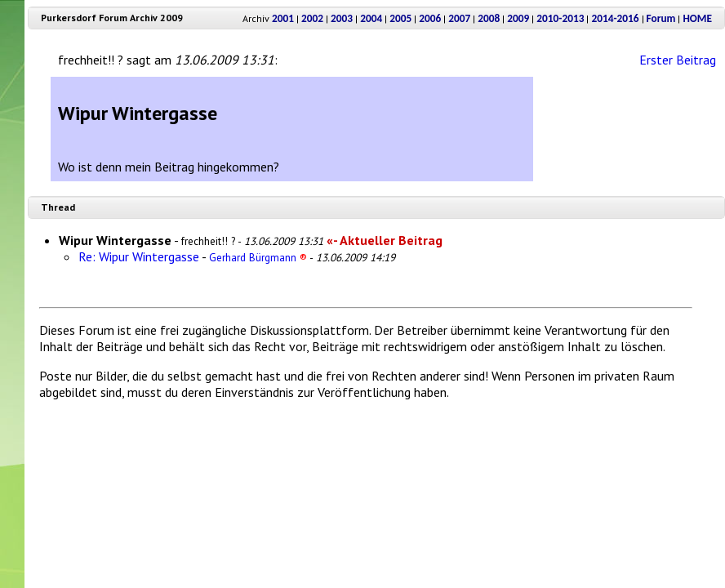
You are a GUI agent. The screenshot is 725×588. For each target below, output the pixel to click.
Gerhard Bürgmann (258, 257)
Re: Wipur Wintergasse (139, 256)
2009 (518, 18)
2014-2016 (615, 18)
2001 (283, 18)
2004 (371, 18)
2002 (312, 18)
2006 (430, 18)
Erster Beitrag (678, 60)
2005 (400, 18)
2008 (489, 18)
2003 (342, 18)
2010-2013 (560, 18)
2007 (459, 18)
